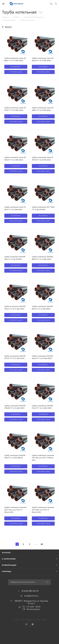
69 (42, 544)
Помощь (7, 571)
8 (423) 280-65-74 (30, 591)
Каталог (6, 553)
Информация (9, 565)
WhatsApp (33, 624)
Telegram (26, 624)
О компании (9, 559)
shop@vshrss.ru (31, 596)
